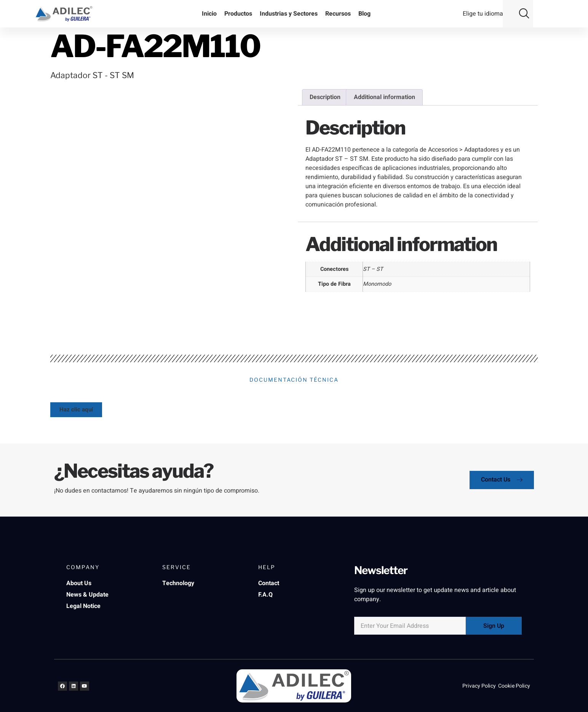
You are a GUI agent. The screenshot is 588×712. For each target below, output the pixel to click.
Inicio (209, 14)
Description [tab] (325, 97)
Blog (364, 14)
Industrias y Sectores (289, 14)
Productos (238, 14)
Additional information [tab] (384, 97)
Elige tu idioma (483, 14)
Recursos (338, 14)
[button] (524, 12)
